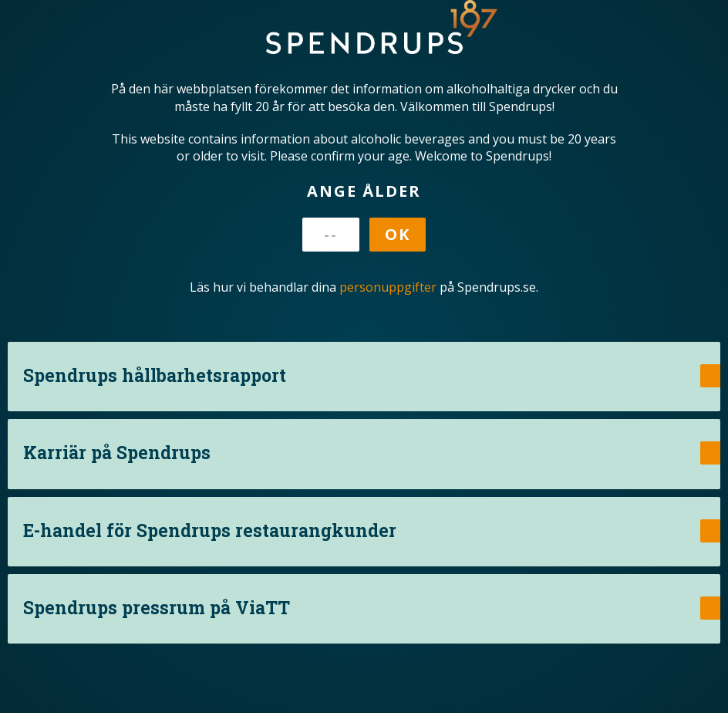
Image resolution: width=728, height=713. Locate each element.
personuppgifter (388, 287)
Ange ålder (364, 191)
